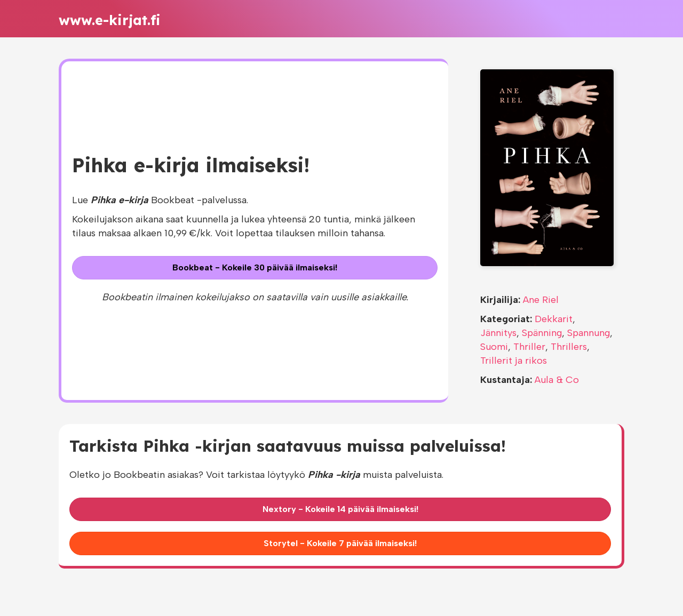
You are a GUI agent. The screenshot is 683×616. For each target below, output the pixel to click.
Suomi (494, 347)
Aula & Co (557, 380)
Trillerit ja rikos (514, 361)
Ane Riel (541, 300)
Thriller (529, 347)
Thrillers (569, 347)
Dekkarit (554, 319)
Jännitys (498, 333)
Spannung (589, 333)
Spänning (542, 333)
